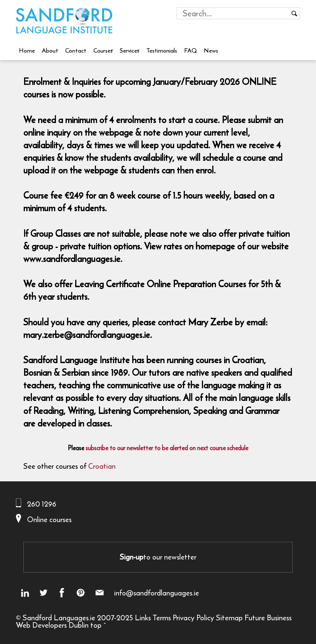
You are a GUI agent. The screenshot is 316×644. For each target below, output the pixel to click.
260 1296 (42, 504)
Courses (103, 50)
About (50, 50)
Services (129, 50)
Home (27, 50)
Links (143, 618)
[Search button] (294, 13)
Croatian (102, 466)
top (96, 625)
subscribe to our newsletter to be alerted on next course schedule (167, 448)
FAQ (190, 50)
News (211, 50)
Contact (76, 50)
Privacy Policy (193, 618)
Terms (162, 618)
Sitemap (229, 618)
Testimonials (162, 50)
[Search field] (233, 13)
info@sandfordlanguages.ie (157, 593)
